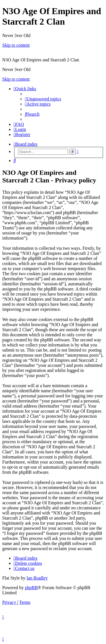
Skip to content (16, 45)
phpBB (31, 588)
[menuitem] (43, 99)
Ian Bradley (37, 578)
